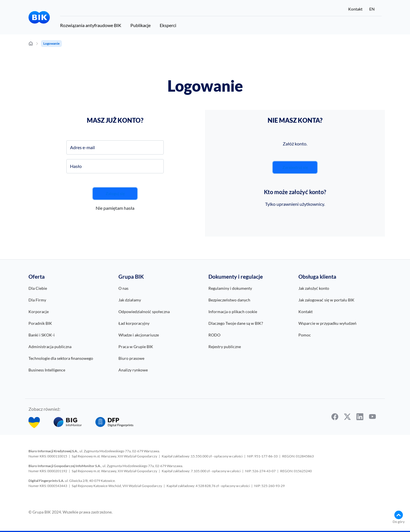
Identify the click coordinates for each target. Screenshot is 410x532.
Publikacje (141, 25)
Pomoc (305, 335)
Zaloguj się (115, 193)
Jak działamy (130, 300)
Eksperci (168, 25)
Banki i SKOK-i (42, 335)
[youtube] (372, 417)
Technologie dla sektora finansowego (61, 358)
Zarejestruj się (295, 167)
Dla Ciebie (38, 288)
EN (372, 9)
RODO (214, 335)
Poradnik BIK (40, 323)
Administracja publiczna (50, 347)
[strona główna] (31, 44)
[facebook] (335, 417)
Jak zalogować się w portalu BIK (326, 300)
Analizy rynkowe (133, 370)
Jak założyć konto (314, 288)
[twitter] (347, 417)
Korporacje (39, 312)
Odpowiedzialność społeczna (144, 312)
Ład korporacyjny (134, 323)
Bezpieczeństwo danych (229, 300)
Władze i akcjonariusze (139, 335)
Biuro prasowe (131, 358)
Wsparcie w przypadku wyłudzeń (327, 323)
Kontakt (355, 9)
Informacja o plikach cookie (233, 312)
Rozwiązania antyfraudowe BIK (91, 25)
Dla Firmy (37, 300)
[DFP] (114, 423)
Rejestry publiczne (225, 347)
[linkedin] (360, 417)
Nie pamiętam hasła (115, 208)
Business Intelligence (47, 370)
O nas (123, 288)
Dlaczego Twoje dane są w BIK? (236, 323)
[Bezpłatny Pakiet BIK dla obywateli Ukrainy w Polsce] (34, 423)
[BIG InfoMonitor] (68, 423)
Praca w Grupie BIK (136, 347)
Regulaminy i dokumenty (230, 288)
